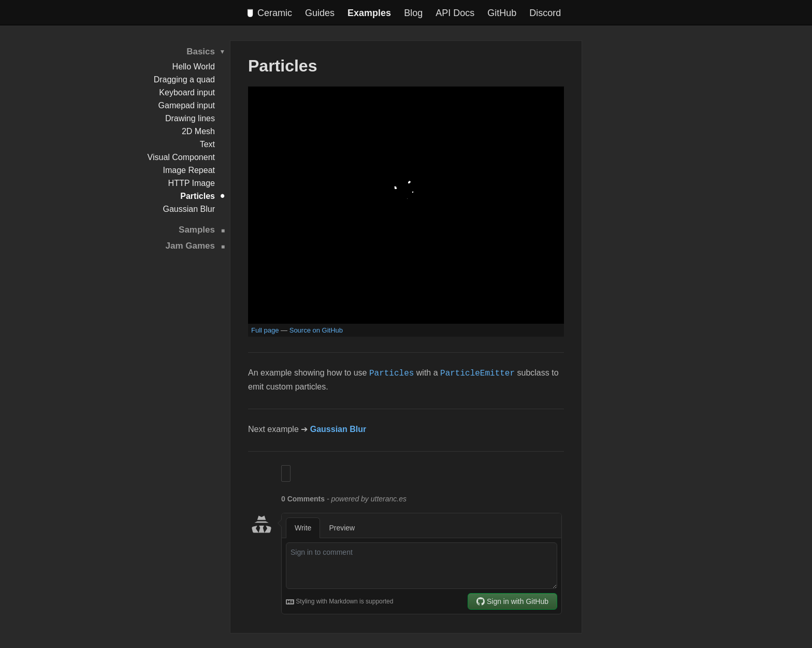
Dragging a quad (184, 80)
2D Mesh (198, 131)
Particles (198, 196)
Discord (545, 13)
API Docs (455, 13)
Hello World (194, 67)
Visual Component (181, 157)
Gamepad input (187, 105)
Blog (413, 13)
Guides (320, 13)
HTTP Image (192, 183)
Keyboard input (187, 92)
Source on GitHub (316, 330)
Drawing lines (190, 118)
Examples (369, 13)
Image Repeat (189, 170)
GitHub (502, 13)
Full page (265, 330)
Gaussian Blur (189, 209)
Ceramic (270, 13)
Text (207, 144)
